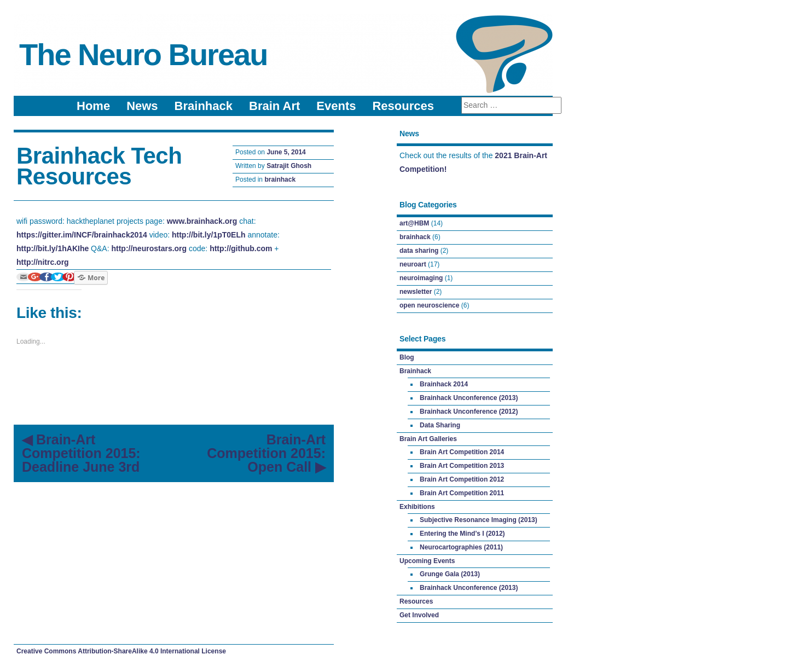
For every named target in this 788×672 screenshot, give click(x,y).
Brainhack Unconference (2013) (469, 398)
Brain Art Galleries (428, 439)
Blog (407, 357)
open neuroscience (429, 305)
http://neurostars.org (149, 248)
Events (336, 106)
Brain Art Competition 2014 (462, 452)
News (142, 106)
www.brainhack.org (202, 221)
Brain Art (274, 106)
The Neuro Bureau (143, 54)
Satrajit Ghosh (289, 166)
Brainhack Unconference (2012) (469, 412)
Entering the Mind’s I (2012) (462, 534)
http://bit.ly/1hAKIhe (53, 248)
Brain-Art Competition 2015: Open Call (266, 453)
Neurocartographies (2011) (461, 547)
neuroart (413, 264)
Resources (403, 106)
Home (93, 106)
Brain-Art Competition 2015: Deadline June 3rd (81, 453)
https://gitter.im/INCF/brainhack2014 (82, 235)
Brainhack (204, 106)
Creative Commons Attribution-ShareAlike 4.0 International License (121, 651)
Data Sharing (440, 425)
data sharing (419, 251)
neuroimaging (421, 278)
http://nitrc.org (43, 262)
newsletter (416, 292)
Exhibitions (417, 507)
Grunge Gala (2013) (450, 574)
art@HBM (414, 223)
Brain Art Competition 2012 (462, 479)
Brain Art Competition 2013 (462, 466)
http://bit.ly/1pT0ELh (209, 235)
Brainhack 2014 (444, 384)
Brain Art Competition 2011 (462, 493)
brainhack (280, 179)
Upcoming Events (427, 561)
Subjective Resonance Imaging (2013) (479, 520)
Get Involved (419, 615)
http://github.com (241, 248)
